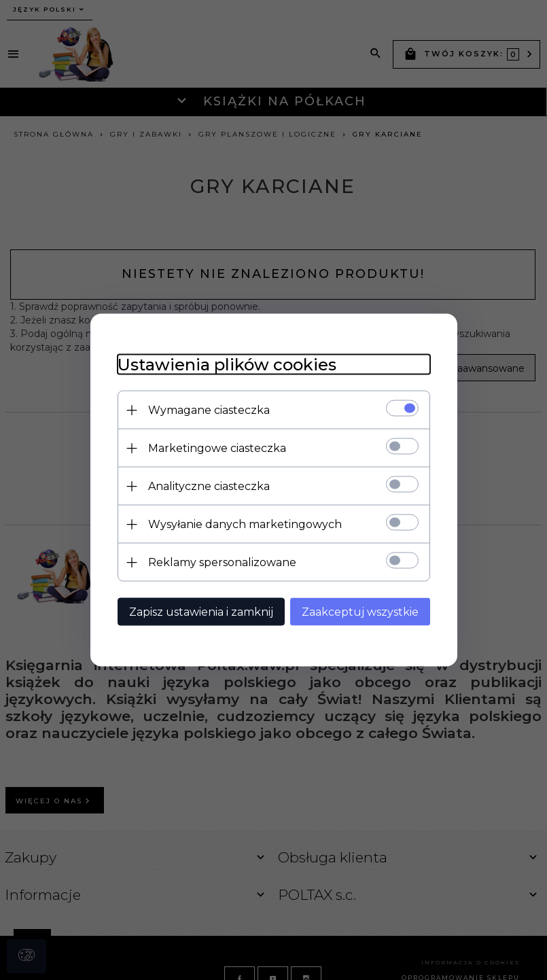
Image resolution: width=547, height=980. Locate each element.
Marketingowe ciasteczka (217, 448)
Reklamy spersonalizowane (222, 562)
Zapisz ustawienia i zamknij (201, 612)
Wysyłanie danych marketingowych (245, 524)
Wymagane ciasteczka (209, 410)
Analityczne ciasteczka (209, 486)
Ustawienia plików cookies (227, 365)
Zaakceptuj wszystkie (360, 612)
